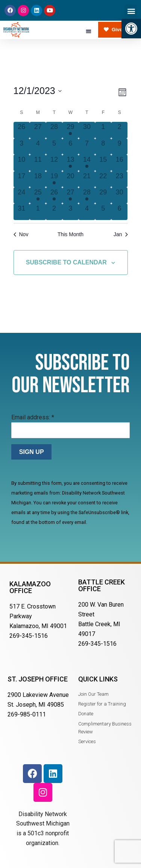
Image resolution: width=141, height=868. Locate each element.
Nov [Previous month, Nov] (21, 234)
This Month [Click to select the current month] (70, 234)
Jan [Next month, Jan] (121, 234)
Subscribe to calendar (66, 262)
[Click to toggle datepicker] (38, 91)
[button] (131, 29)
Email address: (33, 417)
